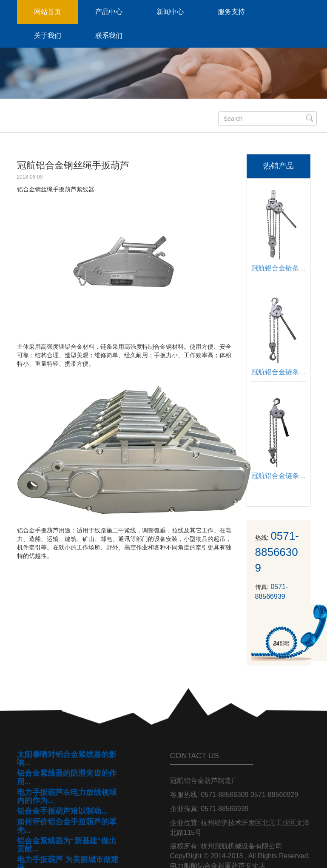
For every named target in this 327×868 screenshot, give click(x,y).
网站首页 (48, 12)
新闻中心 (170, 12)
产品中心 (109, 12)
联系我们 (109, 36)
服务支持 (231, 12)
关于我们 (48, 36)
